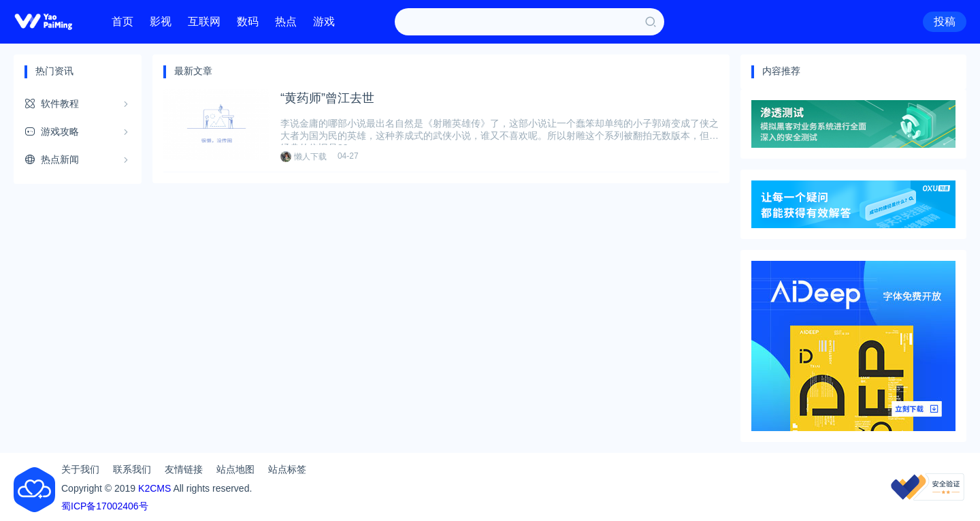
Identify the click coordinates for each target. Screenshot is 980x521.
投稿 (945, 21)
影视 (161, 21)
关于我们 (80, 469)
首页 (122, 21)
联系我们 (132, 469)
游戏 (324, 21)
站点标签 (287, 469)
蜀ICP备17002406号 (105, 506)
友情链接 (184, 469)
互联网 (204, 21)
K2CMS (154, 488)
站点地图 (235, 469)
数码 (248, 21)
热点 (286, 21)
